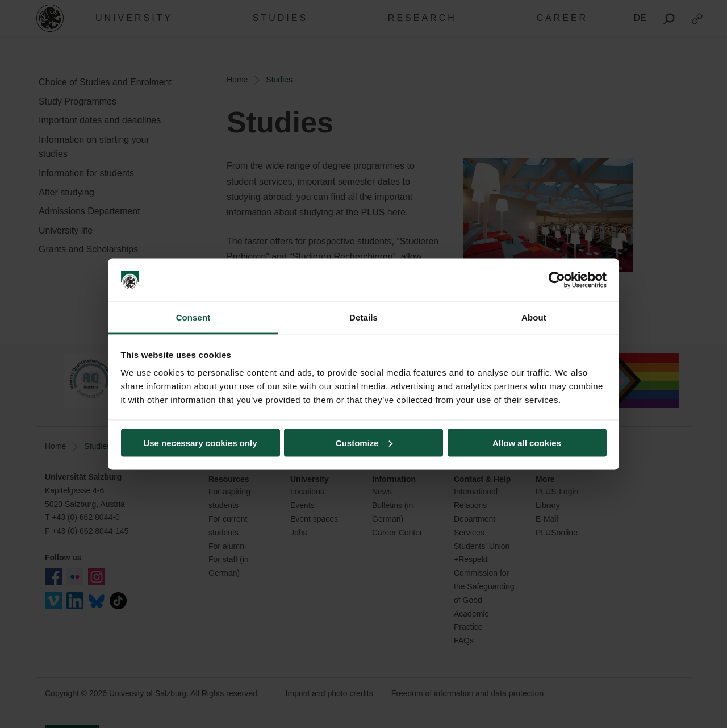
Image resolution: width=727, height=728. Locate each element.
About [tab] (534, 317)
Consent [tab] (193, 317)
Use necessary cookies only (200, 442)
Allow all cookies (527, 442)
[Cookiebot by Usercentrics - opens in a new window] (557, 280)
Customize (364, 442)
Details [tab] (363, 317)
